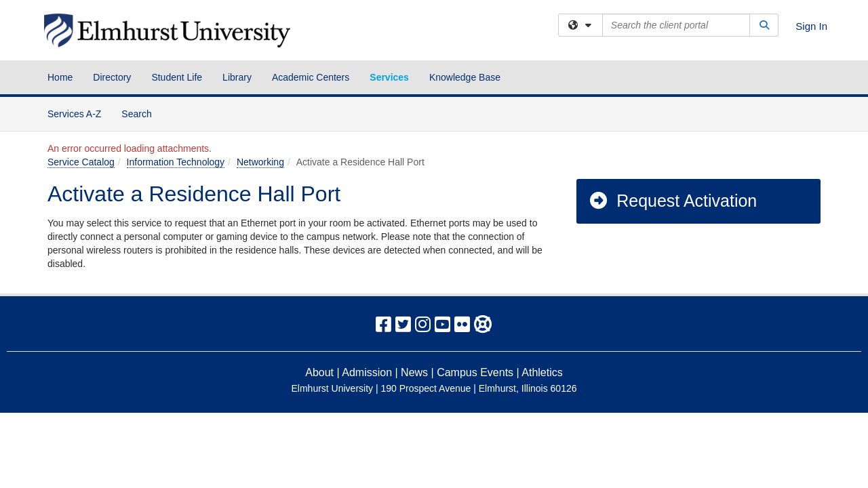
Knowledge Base (465, 77)
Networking (260, 162)
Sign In (811, 26)
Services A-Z (74, 114)
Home (60, 77)
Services (389, 77)
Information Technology (176, 162)
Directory (112, 77)
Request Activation (672, 201)
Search (141, 113)
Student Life (177, 77)
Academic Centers (311, 77)
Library (237, 77)
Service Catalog (81, 162)
